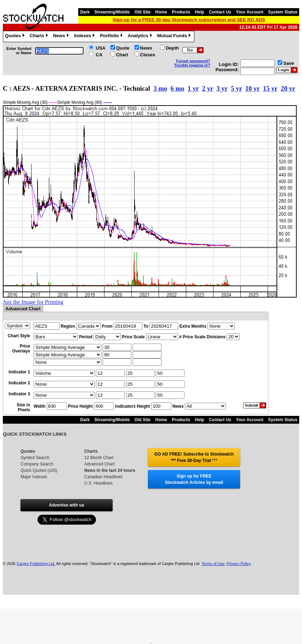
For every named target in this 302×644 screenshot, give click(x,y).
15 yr (270, 88)
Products (181, 12)
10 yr (253, 88)
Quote (123, 48)
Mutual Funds (175, 36)
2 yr (208, 88)
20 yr (288, 88)
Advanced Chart (99, 464)
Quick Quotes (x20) (39, 470)
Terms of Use (213, 564)
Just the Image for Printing (33, 302)
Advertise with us (66, 505)
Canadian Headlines (103, 477)
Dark (85, 12)
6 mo (178, 88)
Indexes (85, 36)
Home (161, 12)
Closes (148, 55)
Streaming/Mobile (112, 12)
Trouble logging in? (192, 65)
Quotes (16, 36)
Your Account (250, 12)
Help (200, 12)
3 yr (222, 88)
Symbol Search (35, 458)
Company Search (37, 464)
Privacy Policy (239, 564)
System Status (283, 12)
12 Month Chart (99, 458)
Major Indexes (34, 477)
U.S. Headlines (98, 483)
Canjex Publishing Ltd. (36, 564)
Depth (172, 48)
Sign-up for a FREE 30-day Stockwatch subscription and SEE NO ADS (189, 20)
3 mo (160, 88)
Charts (40, 36)
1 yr (193, 88)
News (62, 36)
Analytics (141, 36)
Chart (122, 55)
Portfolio (112, 36)
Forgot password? (193, 61)
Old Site (143, 12)
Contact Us (220, 12)
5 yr (236, 88)
